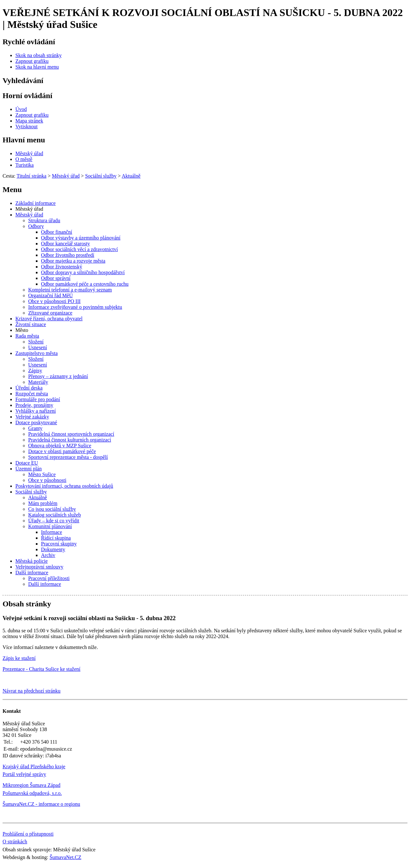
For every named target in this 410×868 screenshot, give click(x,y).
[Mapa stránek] (29, 121)
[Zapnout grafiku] (32, 61)
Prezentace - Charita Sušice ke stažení (41, 669)
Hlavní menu (24, 140)
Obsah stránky (27, 604)
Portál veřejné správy (24, 774)
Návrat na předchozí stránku (32, 691)
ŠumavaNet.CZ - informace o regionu (41, 804)
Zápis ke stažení (19, 658)
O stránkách (15, 842)
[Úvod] (21, 109)
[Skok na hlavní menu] (37, 67)
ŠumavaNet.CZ (66, 857)
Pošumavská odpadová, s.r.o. (32, 793)
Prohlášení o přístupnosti (28, 834)
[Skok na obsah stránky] (38, 55)
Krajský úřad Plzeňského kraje (34, 767)
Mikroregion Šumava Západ (31, 785)
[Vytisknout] (26, 126)
